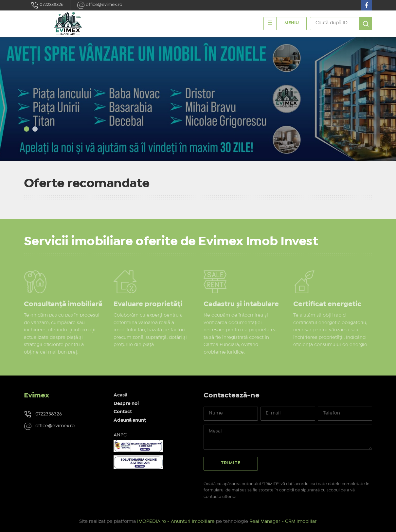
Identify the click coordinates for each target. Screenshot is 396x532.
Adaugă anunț (130, 420)
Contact (123, 412)
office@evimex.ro (100, 5)
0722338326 (47, 5)
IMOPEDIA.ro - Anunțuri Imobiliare (176, 522)
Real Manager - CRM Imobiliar (283, 522)
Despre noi (126, 404)
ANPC (120, 435)
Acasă (120, 395)
